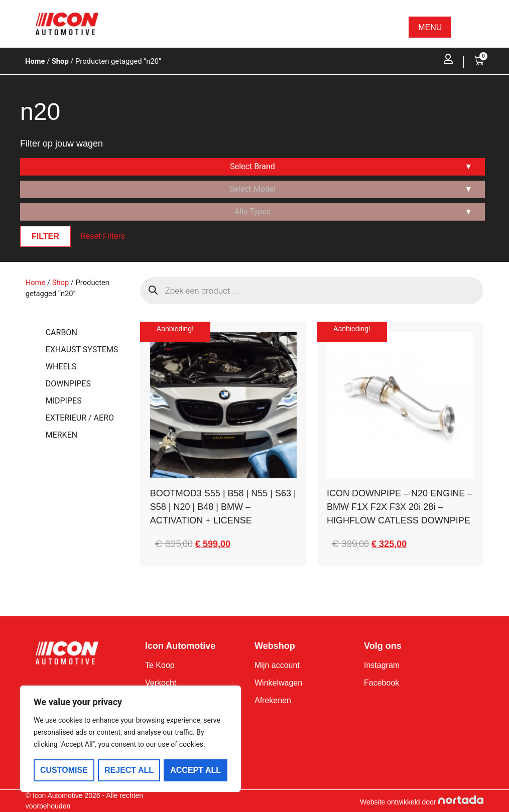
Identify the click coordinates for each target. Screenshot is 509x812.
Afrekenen (273, 700)
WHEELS (61, 367)
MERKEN (61, 435)
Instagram (382, 665)
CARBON (61, 332)
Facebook (381, 683)
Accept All (196, 770)
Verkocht (161, 683)
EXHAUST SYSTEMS (82, 350)
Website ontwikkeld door (398, 802)
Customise (64, 770)
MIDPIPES (64, 401)
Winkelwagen (278, 683)
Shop (60, 61)
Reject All (129, 770)
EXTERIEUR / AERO (80, 418)
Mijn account (277, 665)
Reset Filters (103, 236)
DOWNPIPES (68, 384)
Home (35, 61)
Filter (45, 236)
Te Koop (160, 665)
